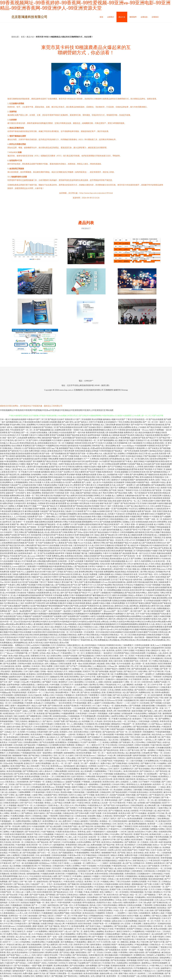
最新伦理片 (159, 716)
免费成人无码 (48, 695)
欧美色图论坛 (13, 464)
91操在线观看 (104, 561)
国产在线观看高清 (113, 950)
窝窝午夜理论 (30, 551)
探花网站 (128, 790)
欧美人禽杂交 (97, 947)
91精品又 (57, 582)
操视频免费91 (114, 456)
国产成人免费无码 (70, 495)
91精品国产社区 (88, 551)
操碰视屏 (4, 451)
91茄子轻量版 (36, 800)
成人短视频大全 (59, 968)
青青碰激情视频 (7, 721)
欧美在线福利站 (22, 952)
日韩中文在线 (126, 456)
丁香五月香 (56, 908)
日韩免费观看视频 (130, 658)
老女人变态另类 (62, 824)
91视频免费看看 (68, 713)
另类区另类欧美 (163, 511)
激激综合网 (104, 973)
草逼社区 (11, 944)
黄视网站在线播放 (72, 490)
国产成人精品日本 (131, 545)
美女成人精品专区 (48, 669)
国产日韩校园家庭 (154, 803)
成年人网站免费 (27, 545)
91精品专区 (17, 973)
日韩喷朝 (132, 774)
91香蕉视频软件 (126, 955)
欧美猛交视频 (10, 453)
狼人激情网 (128, 582)
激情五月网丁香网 (43, 908)
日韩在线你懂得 (70, 937)
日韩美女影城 (81, 816)
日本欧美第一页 (64, 561)
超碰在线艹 (10, 493)
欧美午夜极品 (156, 432)
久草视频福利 (23, 800)
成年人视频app (51, 664)
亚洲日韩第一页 (104, 719)
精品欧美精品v (121, 572)
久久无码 (97, 585)
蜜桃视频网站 (87, 522)
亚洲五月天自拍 (53, 792)
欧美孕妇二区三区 (92, 881)
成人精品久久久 (53, 737)
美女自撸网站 (93, 900)
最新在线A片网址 (129, 498)
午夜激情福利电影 (43, 839)
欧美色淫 (83, 435)
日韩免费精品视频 (114, 590)
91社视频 (149, 837)
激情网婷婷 (113, 577)
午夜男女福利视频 (70, 711)
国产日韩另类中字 (9, 950)
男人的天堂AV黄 (106, 779)
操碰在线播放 (85, 868)
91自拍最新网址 (85, 446)
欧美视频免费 (140, 698)
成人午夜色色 (71, 834)
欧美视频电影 (145, 598)
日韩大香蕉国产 (35, 963)
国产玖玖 (74, 585)
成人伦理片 (37, 719)
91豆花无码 (98, 884)
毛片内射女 (5, 548)
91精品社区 (60, 834)
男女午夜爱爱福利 (159, 769)
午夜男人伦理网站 (73, 866)
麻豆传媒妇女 (82, 766)
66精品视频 (39, 524)
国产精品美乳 (11, 474)
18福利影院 (104, 459)
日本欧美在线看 (53, 564)
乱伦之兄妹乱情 (35, 695)
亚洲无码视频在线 (96, 514)
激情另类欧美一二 (17, 548)
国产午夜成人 (128, 461)
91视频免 (160, 750)
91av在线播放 (91, 501)
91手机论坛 (128, 585)
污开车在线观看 (7, 695)
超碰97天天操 (40, 973)
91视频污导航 (157, 551)
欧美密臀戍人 (164, 776)
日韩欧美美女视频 (130, 537)
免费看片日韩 (68, 595)
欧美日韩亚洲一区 (132, 887)
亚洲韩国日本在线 (114, 645)
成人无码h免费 (33, 766)
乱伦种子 (61, 419)
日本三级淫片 (114, 769)
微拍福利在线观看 (19, 419)
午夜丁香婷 (98, 808)
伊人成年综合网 (87, 829)
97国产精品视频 (149, 456)
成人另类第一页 (138, 664)
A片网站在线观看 (88, 968)
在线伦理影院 (67, 779)
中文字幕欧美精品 (89, 855)
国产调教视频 (34, 923)
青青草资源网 (119, 748)
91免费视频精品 (118, 593)
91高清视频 (58, 674)
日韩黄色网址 (92, 537)
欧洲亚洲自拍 (9, 713)
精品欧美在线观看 (151, 666)
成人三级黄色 (85, 698)
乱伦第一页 (20, 509)
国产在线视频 (105, 522)
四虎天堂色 (54, 971)
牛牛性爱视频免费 (88, 716)
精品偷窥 (101, 664)
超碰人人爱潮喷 (30, 711)
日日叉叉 (84, 839)
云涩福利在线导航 (29, 485)
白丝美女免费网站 (124, 427)
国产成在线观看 (125, 553)
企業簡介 (111, 17)
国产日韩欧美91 (101, 829)
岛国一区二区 (157, 519)
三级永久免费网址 (112, 918)
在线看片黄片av (125, 860)
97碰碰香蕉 (127, 971)
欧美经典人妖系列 (114, 650)
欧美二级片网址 (141, 572)
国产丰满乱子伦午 (97, 908)
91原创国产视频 (134, 464)
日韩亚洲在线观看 (120, 821)
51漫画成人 (167, 495)
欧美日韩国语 (152, 664)
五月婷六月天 (14, 902)
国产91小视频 (86, 950)
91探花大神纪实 (84, 803)
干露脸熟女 (31, 593)
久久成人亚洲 (93, 545)
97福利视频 (10, 910)
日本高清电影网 (60, 474)
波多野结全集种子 (18, 879)
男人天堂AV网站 (138, 742)
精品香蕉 (163, 474)
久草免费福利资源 (145, 716)
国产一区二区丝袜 (41, 758)
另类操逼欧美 (64, 797)
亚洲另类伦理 (81, 695)
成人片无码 (149, 564)
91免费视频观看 (88, 850)
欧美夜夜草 (137, 732)
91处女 (67, 485)
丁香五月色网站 (124, 422)
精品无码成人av (159, 734)
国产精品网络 (106, 585)
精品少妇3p (62, 761)
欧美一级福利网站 (45, 753)
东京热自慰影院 (156, 792)
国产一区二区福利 (29, 432)
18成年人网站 (48, 474)
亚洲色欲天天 (141, 440)
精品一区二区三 (137, 895)
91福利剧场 (54, 469)
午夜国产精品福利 (117, 729)
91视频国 (47, 734)
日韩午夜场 (123, 535)
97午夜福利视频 (64, 461)
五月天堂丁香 (116, 579)
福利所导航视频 (113, 530)
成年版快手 (35, 574)
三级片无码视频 (136, 761)
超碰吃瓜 (110, 498)
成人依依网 (51, 698)
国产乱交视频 (57, 939)
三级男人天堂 (31, 892)
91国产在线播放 (44, 543)
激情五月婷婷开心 (124, 931)
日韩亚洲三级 (68, 947)
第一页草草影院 (145, 556)
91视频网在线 (139, 931)
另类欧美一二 (111, 913)
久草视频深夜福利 (43, 551)
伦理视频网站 (72, 514)
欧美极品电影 (46, 456)
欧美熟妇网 (152, 774)
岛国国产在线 (15, 572)
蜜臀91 (43, 737)
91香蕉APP (31, 419)
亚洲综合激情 (115, 658)
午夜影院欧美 (115, 971)
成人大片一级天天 (133, 561)
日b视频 (108, 495)
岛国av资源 (112, 501)
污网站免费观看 (61, 771)
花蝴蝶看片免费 (110, 427)
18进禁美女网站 (39, 942)
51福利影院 (160, 579)
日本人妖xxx (160, 900)
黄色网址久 (158, 892)
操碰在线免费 (120, 958)
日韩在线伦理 (104, 855)
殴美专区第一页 (39, 858)
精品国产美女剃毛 (127, 435)
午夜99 (106, 553)
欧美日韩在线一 (38, 698)
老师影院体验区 (21, 695)
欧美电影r (69, 900)
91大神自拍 (41, 425)
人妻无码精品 (53, 432)
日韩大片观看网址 (103, 477)
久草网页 (139, 519)
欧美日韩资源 (16, 839)
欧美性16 (153, 488)
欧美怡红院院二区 (160, 443)
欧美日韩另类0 (77, 464)
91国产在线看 (96, 813)
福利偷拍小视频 (109, 419)
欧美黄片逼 (33, 837)
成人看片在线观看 (152, 729)
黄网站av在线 (62, 598)
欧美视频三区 (88, 721)
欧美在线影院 (43, 887)
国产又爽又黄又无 (89, 485)
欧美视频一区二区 (29, 650)
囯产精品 (58, 803)
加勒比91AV (41, 598)
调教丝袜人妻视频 (128, 942)
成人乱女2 (143, 866)
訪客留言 (155, 17)
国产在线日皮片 (75, 587)
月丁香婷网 (34, 653)
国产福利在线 (13, 451)
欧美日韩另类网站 (72, 677)
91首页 (84, 860)
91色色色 (59, 695)
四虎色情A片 (11, 797)
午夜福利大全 (41, 889)
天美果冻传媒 (118, 506)
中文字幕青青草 (135, 679)
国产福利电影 (85, 493)
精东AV (66, 727)
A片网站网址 (151, 566)
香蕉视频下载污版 (80, 553)
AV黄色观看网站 (11, 461)
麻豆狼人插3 (21, 944)
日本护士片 (47, 845)
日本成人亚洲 (121, 900)
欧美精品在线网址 (86, 887)
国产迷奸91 (48, 721)
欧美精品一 (5, 818)
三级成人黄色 (165, 787)
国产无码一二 (40, 516)
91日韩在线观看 (20, 587)
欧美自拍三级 (90, 797)
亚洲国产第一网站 (17, 524)
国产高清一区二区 (124, 732)
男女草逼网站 (81, 805)
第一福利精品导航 (123, 666)
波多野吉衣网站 (118, 716)
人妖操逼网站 (127, 727)
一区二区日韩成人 (130, 721)
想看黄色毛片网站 (102, 834)
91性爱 (6, 834)
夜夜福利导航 (122, 679)
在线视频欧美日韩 (132, 700)
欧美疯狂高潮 (155, 834)
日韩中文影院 (60, 666)
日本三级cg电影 (145, 902)
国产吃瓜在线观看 (47, 742)
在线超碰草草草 (158, 648)
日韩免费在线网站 (31, 742)
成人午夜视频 (60, 514)
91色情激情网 (141, 446)
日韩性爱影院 (137, 871)
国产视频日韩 (74, 884)
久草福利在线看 (22, 648)
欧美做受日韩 (36, 453)
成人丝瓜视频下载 (155, 440)
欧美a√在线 (117, 721)
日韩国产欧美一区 (8, 892)
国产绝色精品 (78, 506)
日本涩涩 (95, 868)
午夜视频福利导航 (29, 753)
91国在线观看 (52, 498)
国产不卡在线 (97, 443)
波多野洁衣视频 (41, 459)
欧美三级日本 (36, 540)
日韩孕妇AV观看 (24, 664)
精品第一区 (73, 818)
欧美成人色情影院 (131, 811)
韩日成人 (156, 556)
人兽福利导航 (118, 569)
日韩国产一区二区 (63, 916)
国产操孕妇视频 (102, 671)
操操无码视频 (19, 543)
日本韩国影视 (31, 929)
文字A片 (78, 929)
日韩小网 (154, 842)
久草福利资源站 (14, 753)
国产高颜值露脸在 (66, 853)
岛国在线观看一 (113, 832)
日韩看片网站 (21, 860)
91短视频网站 (59, 569)
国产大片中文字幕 (70, 488)
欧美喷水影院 (164, 461)
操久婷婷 (90, 488)
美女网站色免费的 (61, 965)
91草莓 (39, 585)
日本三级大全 (93, 530)
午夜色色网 (42, 937)
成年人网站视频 (39, 561)
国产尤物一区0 (66, 905)
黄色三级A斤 (51, 902)
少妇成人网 (148, 929)
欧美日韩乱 (22, 527)
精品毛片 (38, 537)
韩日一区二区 (94, 440)
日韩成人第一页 (58, 456)
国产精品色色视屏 (115, 461)
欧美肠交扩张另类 (146, 493)
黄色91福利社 (154, 593)
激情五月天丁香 (98, 745)
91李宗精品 (105, 558)
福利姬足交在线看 (146, 524)
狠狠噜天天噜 (125, 669)
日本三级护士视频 (32, 671)
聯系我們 (133, 17)
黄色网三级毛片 (83, 579)
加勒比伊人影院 (90, 811)
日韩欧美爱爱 (134, 488)
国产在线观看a (86, 658)
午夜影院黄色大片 (95, 805)
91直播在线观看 (53, 942)
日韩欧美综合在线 (54, 871)
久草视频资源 (166, 645)
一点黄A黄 (71, 734)
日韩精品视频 (148, 790)
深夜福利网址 (34, 488)
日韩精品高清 (82, 519)
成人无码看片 (110, 514)
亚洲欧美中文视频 (65, 603)
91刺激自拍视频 (110, 947)
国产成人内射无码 (67, 425)
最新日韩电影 (61, 811)
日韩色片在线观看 (142, 745)
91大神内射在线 (8, 666)
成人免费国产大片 (67, 524)
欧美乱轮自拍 (89, 913)
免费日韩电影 (34, 451)
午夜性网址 (94, 821)
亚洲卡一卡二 (164, 540)
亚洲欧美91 (110, 679)
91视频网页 (100, 913)
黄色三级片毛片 (112, 488)
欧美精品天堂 (126, 719)
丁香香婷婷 (157, 677)
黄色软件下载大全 (34, 834)
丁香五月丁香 (130, 708)
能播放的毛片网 (57, 677)
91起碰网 (81, 963)
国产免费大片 (40, 590)
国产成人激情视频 (40, 477)
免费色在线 (137, 971)
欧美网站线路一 (152, 787)
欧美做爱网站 (49, 769)
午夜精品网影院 (46, 490)
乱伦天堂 (21, 582)
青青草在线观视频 (140, 879)
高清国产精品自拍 (101, 889)
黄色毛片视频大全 (155, 847)
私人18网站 (5, 813)
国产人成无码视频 (64, 438)
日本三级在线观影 (31, 916)
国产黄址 (140, 837)
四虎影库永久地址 (104, 902)
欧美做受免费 (94, 839)
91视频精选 (131, 729)
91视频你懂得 (99, 488)
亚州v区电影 (82, 918)
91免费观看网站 (100, 771)
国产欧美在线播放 (118, 960)
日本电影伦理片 (20, 503)
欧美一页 (142, 600)
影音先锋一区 (18, 842)
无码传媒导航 (36, 535)
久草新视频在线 (108, 516)
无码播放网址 (141, 897)
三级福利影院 (105, 784)
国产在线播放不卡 (95, 737)
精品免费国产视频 (62, 913)
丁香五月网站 (19, 532)
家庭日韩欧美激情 (144, 708)
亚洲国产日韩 (115, 889)
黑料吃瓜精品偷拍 (55, 477)
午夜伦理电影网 (68, 480)
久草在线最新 (89, 540)
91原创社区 (120, 514)
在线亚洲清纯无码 (29, 887)
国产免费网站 (164, 719)
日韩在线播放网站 (24, 750)
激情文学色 (161, 566)
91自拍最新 (77, 902)
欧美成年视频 (53, 600)
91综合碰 (14, 556)
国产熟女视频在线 (7, 509)
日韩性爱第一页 (64, 973)
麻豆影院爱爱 (61, 503)
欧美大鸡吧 (151, 569)
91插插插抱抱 (74, 716)
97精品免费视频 (142, 944)
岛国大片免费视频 (156, 430)
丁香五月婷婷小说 (137, 737)
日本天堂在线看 (65, 690)
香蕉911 (100, 427)
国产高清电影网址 (121, 509)
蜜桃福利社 (116, 724)
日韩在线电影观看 (146, 900)
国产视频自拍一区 (37, 950)
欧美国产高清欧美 (72, 706)
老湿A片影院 (88, 532)
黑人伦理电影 (6, 971)
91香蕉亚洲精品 (49, 519)
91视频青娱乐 (42, 745)
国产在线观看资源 (26, 459)
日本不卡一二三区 (68, 750)
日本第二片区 (28, 590)
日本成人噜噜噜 (114, 690)
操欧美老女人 (8, 516)
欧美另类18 (49, 960)
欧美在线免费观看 (135, 818)
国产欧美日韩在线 (128, 503)
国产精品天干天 (152, 438)
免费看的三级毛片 (43, 976)
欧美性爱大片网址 (121, 687)
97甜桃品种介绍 (145, 545)
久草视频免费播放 (8, 750)
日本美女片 (63, 963)
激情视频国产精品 (66, 448)
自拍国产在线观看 (70, 656)
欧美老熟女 (162, 908)
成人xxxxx (31, 556)
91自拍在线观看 (66, 432)
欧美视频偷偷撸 (38, 910)
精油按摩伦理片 (24, 706)
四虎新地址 (12, 800)
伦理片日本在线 (34, 797)
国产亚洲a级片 (106, 748)
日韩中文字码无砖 (58, 850)
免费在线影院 (52, 561)
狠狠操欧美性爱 (66, 506)
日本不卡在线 (157, 850)
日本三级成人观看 (97, 535)
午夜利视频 (119, 734)
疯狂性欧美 (131, 779)
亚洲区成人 (78, 574)
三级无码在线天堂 (80, 545)
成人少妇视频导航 (110, 474)
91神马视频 (55, 685)
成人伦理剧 (142, 976)
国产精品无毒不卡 (13, 808)
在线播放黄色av (120, 774)
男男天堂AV (32, 868)
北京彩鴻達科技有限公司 (29, 17)
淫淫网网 (10, 488)
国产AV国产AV (137, 425)
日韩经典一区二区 (53, 740)
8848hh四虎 (14, 748)
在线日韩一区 (94, 837)
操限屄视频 (114, 847)
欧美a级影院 (89, 960)
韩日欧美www (89, 755)
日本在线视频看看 (97, 934)
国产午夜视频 (156, 703)
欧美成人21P (23, 950)
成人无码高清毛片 (68, 509)
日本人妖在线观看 (43, 855)
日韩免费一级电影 (72, 939)
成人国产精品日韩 (86, 826)
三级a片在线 (49, 692)
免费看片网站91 (63, 748)
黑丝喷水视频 (66, 792)
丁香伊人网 (75, 692)
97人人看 (92, 593)
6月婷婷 (150, 690)
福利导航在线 (53, 905)
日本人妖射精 (156, 506)
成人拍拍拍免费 (79, 477)
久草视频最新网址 (21, 482)
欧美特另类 (60, 874)
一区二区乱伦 (52, 853)
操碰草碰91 (166, 968)
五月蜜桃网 (54, 745)
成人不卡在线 (154, 968)
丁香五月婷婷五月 (18, 931)
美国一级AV (7, 438)
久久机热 (83, 456)
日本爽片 (156, 884)
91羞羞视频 (127, 477)
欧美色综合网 (77, 427)
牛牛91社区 (141, 868)
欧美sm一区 (158, 845)
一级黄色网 (154, 482)
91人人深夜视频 (142, 829)
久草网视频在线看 (32, 490)
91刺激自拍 (133, 900)
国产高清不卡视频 (94, 472)
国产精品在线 (43, 842)
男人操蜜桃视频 (24, 474)
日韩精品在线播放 (91, 824)
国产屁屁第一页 (33, 527)
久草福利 (104, 438)
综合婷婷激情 (77, 973)
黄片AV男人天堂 (66, 944)
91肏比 (49, 572)
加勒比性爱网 (44, 435)
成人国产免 (127, 863)
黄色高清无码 (152, 868)
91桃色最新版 (80, 971)
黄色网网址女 (8, 482)
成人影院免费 (157, 934)
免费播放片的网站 (158, 829)
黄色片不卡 (66, 926)
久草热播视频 (48, 834)
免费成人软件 (19, 514)
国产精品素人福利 (57, 758)
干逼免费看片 (74, 860)
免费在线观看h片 (104, 677)
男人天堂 (125, 540)
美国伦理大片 (70, 419)
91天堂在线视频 (104, 866)
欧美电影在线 (49, 530)
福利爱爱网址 (116, 522)
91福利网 (165, 860)
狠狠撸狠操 (53, 690)
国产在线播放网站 (159, 485)
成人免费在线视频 (95, 845)
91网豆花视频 (44, 469)
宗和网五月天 (99, 495)
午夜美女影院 (69, 881)
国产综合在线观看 (156, 419)
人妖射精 (134, 438)
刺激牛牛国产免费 (162, 876)
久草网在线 (94, 459)
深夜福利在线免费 (124, 755)
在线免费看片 (77, 548)
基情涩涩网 (157, 495)
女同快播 (141, 803)
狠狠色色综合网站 (86, 834)
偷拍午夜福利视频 (102, 960)
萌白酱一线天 (137, 553)
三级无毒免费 (148, 558)
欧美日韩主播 (43, 929)
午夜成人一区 (108, 706)
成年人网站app (101, 769)
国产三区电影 (58, 572)
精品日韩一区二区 (146, 921)
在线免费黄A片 (93, 438)
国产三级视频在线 (103, 593)
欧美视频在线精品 (110, 860)
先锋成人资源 (20, 811)
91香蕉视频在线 (76, 824)
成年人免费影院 (14, 855)
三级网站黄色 (84, 976)
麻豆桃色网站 (162, 598)
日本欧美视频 (142, 797)
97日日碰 (160, 813)
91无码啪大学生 (109, 963)
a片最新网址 (160, 955)
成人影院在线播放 (42, 443)
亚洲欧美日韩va (12, 939)
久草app (111, 666)
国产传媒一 (30, 700)
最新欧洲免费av (122, 706)
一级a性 (108, 753)
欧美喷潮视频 (158, 973)
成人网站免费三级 (153, 737)
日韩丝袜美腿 (79, 792)
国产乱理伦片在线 (22, 774)
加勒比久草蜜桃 (117, 855)
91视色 (39, 485)
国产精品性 (52, 419)
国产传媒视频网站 (98, 548)
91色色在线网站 (141, 713)
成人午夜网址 (159, 524)
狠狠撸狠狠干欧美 (109, 853)
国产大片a (122, 818)
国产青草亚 (91, 971)
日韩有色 (121, 758)
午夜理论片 (18, 590)
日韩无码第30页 (153, 858)
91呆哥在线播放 (69, 842)
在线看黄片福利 (81, 685)
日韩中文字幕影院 (138, 687)
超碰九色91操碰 (14, 727)
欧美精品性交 (57, 451)
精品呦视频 (50, 590)
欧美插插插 (62, 818)
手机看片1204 (27, 472)
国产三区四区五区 (94, 963)
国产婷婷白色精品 (96, 787)
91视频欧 (167, 889)
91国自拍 (101, 645)
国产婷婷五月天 (24, 535)
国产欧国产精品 (107, 868)
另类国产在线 (75, 516)
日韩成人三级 (113, 879)
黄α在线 (20, 669)
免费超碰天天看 (155, 713)
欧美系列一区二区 (161, 784)
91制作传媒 (102, 501)
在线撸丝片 (22, 477)
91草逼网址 (78, 876)
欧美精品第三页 (17, 700)
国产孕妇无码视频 (49, 587)
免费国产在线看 (10, 535)
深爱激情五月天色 (38, 656)
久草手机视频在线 (81, 905)
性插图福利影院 (139, 858)
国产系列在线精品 (80, 955)
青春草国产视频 (87, 769)
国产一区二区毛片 (160, 950)
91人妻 (128, 824)
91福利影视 (152, 939)
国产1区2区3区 (77, 889)
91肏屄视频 (21, 845)
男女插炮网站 (68, 858)
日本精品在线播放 (23, 569)
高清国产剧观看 (39, 509)
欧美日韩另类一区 (105, 790)
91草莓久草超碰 (80, 448)
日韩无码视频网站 (127, 532)
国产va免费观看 (75, 482)
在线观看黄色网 (43, 593)
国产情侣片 (83, 593)
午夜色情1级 (141, 939)
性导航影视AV (159, 477)
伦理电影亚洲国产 (128, 480)
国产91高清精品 (14, 432)
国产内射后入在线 (71, 572)
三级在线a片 (102, 755)
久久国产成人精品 (131, 506)
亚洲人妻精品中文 (153, 650)
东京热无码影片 (144, 934)
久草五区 (131, 965)
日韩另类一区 (146, 661)
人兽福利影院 (96, 782)
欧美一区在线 (115, 472)
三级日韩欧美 (157, 530)
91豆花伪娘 (100, 887)
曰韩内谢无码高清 (8, 868)
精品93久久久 (144, 506)
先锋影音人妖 (81, 858)
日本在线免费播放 (72, 769)
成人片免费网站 (42, 971)
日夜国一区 (106, 837)
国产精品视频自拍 (87, 656)
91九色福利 (134, 543)
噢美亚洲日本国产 (57, 931)
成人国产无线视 (145, 543)
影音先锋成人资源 (141, 853)
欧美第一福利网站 (23, 666)
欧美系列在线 (6, 973)
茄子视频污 (131, 440)
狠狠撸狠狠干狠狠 (20, 755)
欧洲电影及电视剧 (136, 787)
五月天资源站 (56, 727)
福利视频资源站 (12, 422)
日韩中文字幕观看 (96, 422)
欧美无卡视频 (133, 916)
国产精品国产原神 (142, 648)
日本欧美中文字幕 (13, 729)
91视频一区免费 (144, 950)
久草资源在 (82, 530)
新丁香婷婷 (51, 973)
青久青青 (12, 569)
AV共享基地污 (35, 913)
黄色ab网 (82, 845)
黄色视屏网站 (142, 498)
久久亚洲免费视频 (130, 921)
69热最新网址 (94, 564)
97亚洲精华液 (149, 425)
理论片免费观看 (39, 687)
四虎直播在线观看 (100, 661)
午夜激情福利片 (99, 832)
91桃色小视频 (93, 598)
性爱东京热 (48, 495)
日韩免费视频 (18, 703)
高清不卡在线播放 (72, 829)
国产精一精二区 (145, 495)
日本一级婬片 (160, 422)
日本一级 (87, 548)
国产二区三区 (42, 419)
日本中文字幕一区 (99, 590)
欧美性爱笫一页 (113, 976)
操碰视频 (124, 472)
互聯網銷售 (78, 390)
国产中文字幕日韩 (156, 671)
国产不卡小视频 (90, 511)
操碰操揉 (63, 600)
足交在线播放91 (110, 422)
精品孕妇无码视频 (92, 506)
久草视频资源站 (132, 453)
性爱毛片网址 (82, 934)
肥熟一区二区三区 (133, 682)
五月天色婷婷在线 (89, 790)
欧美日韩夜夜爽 (165, 664)
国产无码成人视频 (67, 952)
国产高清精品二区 (49, 427)
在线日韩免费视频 (38, 818)
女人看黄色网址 (24, 690)
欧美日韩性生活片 (159, 543)
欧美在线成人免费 (50, 876)
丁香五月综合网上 (115, 771)
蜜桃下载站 (124, 973)
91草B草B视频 (105, 451)
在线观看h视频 (55, 422)
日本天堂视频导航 (120, 443)
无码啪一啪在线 (47, 671)
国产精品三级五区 (47, 916)
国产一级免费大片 (128, 485)
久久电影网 (47, 800)
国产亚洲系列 (140, 690)
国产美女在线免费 (104, 556)
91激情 (102, 598)
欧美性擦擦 (8, 745)
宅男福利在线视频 (30, 824)
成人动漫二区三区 (76, 540)
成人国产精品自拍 (54, 784)
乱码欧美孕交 (134, 763)
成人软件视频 (72, 503)
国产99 (61, 958)
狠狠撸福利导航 (96, 750)
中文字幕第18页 (119, 803)
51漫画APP (107, 527)
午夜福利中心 (115, 829)
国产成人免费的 (124, 839)
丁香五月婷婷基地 (91, 729)
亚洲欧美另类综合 (114, 692)
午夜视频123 (69, 695)
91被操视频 (45, 645)
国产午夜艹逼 (68, 784)
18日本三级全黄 (11, 582)
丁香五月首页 (138, 808)
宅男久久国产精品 (151, 548)
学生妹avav (166, 506)
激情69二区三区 (97, 958)
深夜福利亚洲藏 (148, 706)
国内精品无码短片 (157, 451)
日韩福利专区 (128, 574)
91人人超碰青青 (27, 572)
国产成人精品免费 (54, 826)
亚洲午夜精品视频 (82, 535)
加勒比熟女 (140, 435)
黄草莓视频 (132, 960)
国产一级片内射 (79, 432)
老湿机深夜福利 (90, 664)
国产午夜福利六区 (157, 795)
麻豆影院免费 (104, 579)
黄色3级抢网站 (136, 422)
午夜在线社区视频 (143, 656)
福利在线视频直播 (133, 430)
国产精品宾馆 (127, 834)
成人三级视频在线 (161, 535)
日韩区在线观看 (65, 664)
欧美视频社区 (135, 963)
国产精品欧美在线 (50, 708)
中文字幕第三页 (159, 469)
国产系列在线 (162, 771)
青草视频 (29, 740)
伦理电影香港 (131, 514)
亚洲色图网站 (160, 590)
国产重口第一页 (78, 719)
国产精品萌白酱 (81, 566)
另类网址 (149, 863)
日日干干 (20, 713)
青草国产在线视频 (57, 435)
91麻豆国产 (10, 963)
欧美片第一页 (73, 700)
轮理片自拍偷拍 (116, 537)
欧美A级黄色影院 (145, 537)
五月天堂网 (130, 603)
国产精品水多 (127, 579)
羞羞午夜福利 (159, 937)
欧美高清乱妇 (38, 664)
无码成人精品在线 (25, 758)
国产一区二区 (148, 422)
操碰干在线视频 (66, 971)
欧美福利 (9, 716)
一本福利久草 (124, 947)
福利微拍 (54, 929)
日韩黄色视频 (107, 687)
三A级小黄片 (73, 839)
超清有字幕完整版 (149, 816)
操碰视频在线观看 (27, 958)
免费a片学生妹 (15, 790)
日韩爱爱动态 (11, 758)
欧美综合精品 (143, 792)
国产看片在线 (134, 750)
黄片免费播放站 (67, 942)
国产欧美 (102, 480)
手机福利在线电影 (19, 692)
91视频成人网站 (108, 881)
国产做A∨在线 (111, 908)
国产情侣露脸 (64, 889)
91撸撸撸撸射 (47, 913)
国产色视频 (29, 548)
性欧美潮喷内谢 (124, 711)
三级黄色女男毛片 (149, 923)
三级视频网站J (149, 579)
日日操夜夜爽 (80, 708)
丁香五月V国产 (80, 537)
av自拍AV (35, 645)
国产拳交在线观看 (17, 708)
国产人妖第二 (87, 482)
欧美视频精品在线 (144, 677)
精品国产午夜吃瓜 (95, 858)
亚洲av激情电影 (82, 509)
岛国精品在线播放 (119, 600)
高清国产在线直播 (117, 795)
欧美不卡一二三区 (11, 942)
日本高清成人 (25, 871)
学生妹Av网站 (15, 425)
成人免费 (140, 514)
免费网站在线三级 (147, 692)
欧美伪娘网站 (130, 837)
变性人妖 (73, 422)
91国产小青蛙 (124, 474)
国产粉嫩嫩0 (117, 677)
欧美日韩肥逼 (128, 690)
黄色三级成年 (66, 511)
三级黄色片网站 (18, 530)
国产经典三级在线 (116, 490)
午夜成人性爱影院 (91, 892)
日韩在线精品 (157, 874)
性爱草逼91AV (58, 527)
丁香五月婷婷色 (21, 721)
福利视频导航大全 (136, 821)
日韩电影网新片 (8, 860)
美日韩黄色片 (130, 845)
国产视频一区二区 (95, 734)
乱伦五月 (127, 558)
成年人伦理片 (149, 577)
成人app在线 (153, 453)
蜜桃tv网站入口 (53, 516)
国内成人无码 (95, 905)
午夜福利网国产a (14, 769)
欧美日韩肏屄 (86, 650)
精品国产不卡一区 (25, 805)
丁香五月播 (104, 729)
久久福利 (102, 530)
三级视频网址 (108, 926)
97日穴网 (44, 501)
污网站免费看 (53, 459)
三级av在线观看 (38, 871)
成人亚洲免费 (86, 771)
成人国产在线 (72, 879)
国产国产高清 (109, 805)
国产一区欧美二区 (76, 763)
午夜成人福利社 (17, 929)
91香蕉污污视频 (69, 918)
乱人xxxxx (14, 566)
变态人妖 (20, 892)
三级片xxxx (34, 737)
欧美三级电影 (13, 574)
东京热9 (14, 947)
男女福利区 (6, 671)
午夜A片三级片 (106, 506)
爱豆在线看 (51, 503)
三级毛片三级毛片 (109, 818)
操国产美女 (83, 916)
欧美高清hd (140, 832)
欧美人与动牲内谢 (50, 963)
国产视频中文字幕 (149, 763)
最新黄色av (94, 579)
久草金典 (99, 721)
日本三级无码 (118, 824)
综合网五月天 (69, 472)
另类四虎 (78, 443)
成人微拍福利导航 (74, 600)
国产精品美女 (126, 847)
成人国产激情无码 (130, 692)
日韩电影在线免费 (82, 947)
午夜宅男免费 (69, 451)
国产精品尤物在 (121, 493)
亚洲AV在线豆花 (66, 574)
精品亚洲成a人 (68, 566)
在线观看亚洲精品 (7, 490)
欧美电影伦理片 (165, 821)
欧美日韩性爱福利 (13, 537)
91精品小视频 (104, 603)
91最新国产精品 (143, 482)
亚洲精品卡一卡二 (83, 745)
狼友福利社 (61, 698)
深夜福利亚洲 (106, 569)
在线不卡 (135, 703)
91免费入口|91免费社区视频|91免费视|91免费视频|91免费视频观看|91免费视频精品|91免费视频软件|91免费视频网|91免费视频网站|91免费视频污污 (65, 614)
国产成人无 (146, 887)
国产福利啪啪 (155, 472)
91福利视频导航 (152, 461)
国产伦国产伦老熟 (37, 895)
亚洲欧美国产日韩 (89, 600)
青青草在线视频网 (160, 963)
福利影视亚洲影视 (8, 779)
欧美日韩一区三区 (126, 648)
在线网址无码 (29, 976)
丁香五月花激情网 (119, 527)
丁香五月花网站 (65, 955)
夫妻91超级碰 (114, 713)
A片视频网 (159, 514)
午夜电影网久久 (141, 448)
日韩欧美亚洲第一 (66, 708)
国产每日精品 (34, 755)
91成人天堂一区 (121, 910)
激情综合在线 (43, 685)
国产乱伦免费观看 (47, 553)
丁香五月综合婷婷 (123, 881)
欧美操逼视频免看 (27, 748)
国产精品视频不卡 (64, 669)
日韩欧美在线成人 (70, 871)
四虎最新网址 (118, 842)
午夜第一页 (142, 774)
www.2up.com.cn (66, 390)
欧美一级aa (77, 664)
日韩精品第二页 (151, 821)
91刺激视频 (86, 590)
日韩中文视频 (129, 650)
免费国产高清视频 (28, 585)
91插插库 (166, 427)
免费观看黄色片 (80, 779)
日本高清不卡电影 (99, 879)
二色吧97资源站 (64, 464)
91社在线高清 (128, 467)
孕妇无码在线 (118, 585)
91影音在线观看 (29, 790)
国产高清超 (14, 719)
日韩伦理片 (41, 556)
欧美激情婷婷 (146, 784)
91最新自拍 (63, 498)
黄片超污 (31, 960)
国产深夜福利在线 (8, 858)
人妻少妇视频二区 (53, 509)
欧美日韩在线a (119, 753)
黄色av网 (92, 519)
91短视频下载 (29, 839)
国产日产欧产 (72, 666)
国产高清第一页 (31, 543)
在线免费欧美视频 (116, 432)
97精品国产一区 (128, 724)
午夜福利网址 (67, 653)
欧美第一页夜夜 (73, 430)
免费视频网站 (109, 572)
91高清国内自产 (35, 918)
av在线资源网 (11, 661)
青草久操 (120, 845)
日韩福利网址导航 (73, 551)
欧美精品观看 (116, 863)
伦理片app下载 (52, 448)
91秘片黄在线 (156, 745)
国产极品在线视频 (141, 727)
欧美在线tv (79, 556)
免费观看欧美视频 (164, 674)
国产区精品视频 (30, 853)
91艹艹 (87, 459)
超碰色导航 (146, 734)
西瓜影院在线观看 (23, 453)
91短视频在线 (159, 595)
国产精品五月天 (53, 506)
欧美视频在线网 (32, 863)
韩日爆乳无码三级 (145, 459)
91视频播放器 (16, 905)
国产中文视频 (104, 965)
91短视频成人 (152, 653)
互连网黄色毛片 (127, 769)
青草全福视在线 (146, 477)
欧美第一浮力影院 (129, 950)
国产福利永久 (83, 422)
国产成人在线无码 (44, 577)
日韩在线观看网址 (162, 690)
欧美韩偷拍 (96, 758)
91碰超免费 (150, 590)
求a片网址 (26, 818)
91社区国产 (121, 419)
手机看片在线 (144, 658)
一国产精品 (163, 774)
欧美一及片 (104, 577)
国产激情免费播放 (47, 921)
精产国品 (110, 543)
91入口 (100, 968)
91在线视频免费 (80, 737)
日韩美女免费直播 (138, 566)
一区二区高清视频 (150, 947)
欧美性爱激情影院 (45, 674)
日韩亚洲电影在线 (147, 855)
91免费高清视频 (17, 816)
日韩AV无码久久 (142, 965)
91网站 (155, 661)
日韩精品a (166, 881)
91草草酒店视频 (82, 440)
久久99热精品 (38, 934)
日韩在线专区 (77, 748)
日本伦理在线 (128, 889)
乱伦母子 (101, 766)
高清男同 (29, 603)
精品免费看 (47, 480)
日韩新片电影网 (49, 648)
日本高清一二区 (48, 776)
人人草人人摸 (22, 913)
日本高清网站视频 (145, 845)
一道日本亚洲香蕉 (64, 703)
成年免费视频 (51, 603)
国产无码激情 (155, 797)
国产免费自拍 (27, 813)
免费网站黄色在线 (146, 509)
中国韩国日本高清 (154, 446)
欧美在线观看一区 (27, 829)
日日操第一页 (32, 469)
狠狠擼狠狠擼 (81, 598)
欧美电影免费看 (78, 926)
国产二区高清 (26, 558)
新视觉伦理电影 (124, 871)
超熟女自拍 (117, 921)
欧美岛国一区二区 (83, 527)
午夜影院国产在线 (91, 561)
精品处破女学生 (73, 850)
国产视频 (72, 598)
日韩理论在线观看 (142, 645)
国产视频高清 (72, 453)
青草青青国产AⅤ (59, 879)
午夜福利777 (117, 708)
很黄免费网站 (13, 761)
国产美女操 (19, 776)
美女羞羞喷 (118, 790)
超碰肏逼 (87, 876)
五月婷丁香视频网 (20, 918)
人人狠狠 (99, 682)
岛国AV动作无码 (78, 461)
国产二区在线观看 (84, 419)
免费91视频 (28, 973)
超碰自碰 (40, 748)
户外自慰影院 (15, 430)
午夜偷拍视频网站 (82, 853)
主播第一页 (29, 495)
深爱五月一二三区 (52, 750)
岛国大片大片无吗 (155, 766)
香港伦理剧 (91, 477)
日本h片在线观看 (24, 687)
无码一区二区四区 (127, 656)
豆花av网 (25, 682)
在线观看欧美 (145, 913)
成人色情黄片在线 (164, 488)
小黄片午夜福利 (47, 724)
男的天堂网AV (109, 493)
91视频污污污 (19, 564)
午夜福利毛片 (136, 947)
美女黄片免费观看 (90, 574)
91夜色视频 (39, 803)
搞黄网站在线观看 (46, 522)
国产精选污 (104, 847)
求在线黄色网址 (104, 716)
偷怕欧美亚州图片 (123, 425)
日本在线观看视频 (41, 727)
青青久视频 (96, 516)
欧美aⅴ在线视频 (160, 929)
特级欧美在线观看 (66, 459)
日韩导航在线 (149, 871)
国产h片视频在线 (116, 811)
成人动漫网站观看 (58, 430)
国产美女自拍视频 (54, 813)
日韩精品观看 (130, 482)
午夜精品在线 (77, 729)
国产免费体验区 (139, 847)
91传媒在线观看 (38, 826)
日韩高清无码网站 (145, 926)
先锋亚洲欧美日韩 (96, 955)
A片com (104, 582)
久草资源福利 (50, 761)
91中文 (96, 522)
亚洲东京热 (87, 443)
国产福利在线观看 (139, 669)
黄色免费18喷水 (62, 692)
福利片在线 (103, 811)
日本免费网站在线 (151, 761)
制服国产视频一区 (37, 902)
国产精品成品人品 (74, 721)
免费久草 (162, 740)
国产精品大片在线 (106, 929)
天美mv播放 (71, 758)
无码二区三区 (59, 755)
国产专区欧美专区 (33, 832)
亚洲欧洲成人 (8, 448)
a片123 (132, 540)
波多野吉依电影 (92, 461)
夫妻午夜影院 (96, 732)
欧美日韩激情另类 (18, 834)
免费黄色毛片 (129, 432)
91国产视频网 (46, 527)
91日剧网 (101, 797)
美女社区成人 (66, 548)
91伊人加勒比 (61, 519)
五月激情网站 (25, 761)
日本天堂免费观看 (43, 700)
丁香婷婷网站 (13, 679)
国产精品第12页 (111, 535)
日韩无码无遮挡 (120, 916)
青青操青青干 (118, 598)
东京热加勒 (145, 703)
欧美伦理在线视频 (14, 771)
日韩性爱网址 (162, 522)
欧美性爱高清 (18, 740)
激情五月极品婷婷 (82, 425)
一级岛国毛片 (108, 653)
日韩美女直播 (147, 501)
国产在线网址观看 (82, 524)
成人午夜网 (92, 456)
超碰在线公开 (30, 564)
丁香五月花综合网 (86, 874)
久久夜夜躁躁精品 (8, 913)
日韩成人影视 (46, 451)
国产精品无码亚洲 (108, 524)
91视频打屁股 (27, 808)
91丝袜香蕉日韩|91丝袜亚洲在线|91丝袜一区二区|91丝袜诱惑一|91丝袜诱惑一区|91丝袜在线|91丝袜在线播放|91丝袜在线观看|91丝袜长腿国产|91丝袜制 (94, 632)
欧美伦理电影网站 (160, 459)
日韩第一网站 (43, 711)
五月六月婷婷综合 (59, 645)
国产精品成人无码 (22, 884)
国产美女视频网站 (10, 519)
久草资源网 (136, 923)
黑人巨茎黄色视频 (103, 724)
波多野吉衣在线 (73, 950)
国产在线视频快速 (153, 952)
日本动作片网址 (119, 784)
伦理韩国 (93, 766)
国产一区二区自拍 (96, 952)
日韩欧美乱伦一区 (157, 944)
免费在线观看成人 (29, 685)
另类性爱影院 (130, 874)
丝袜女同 (152, 522)
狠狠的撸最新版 (87, 939)
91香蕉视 (121, 430)
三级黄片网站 (163, 808)
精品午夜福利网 (55, 566)
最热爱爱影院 (55, 711)
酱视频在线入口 (35, 721)
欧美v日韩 (124, 737)
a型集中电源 (71, 679)
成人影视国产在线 (21, 488)
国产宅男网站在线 (31, 771)
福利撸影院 (45, 472)
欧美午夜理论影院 (113, 797)
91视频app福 (5, 692)
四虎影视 (105, 472)
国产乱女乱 (22, 556)
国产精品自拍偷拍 (101, 532)
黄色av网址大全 (96, 453)
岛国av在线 (117, 902)
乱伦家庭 (111, 438)
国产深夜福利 (125, 742)
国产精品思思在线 (127, 939)
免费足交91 (26, 826)
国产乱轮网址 (83, 750)
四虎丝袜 (108, 682)
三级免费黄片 (128, 645)
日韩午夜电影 (53, 729)
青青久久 (123, 750)
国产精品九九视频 (160, 916)
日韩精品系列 (105, 792)
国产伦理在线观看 (112, 727)
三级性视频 (137, 790)
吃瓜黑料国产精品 (122, 653)
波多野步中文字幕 (58, 551)
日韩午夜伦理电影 (47, 824)
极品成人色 (42, 532)
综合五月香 (143, 453)
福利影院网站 (21, 456)
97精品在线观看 (155, 779)
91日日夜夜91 (57, 440)
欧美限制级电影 (57, 847)
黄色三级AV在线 (116, 661)
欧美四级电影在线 (25, 661)
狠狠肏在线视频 (124, 776)
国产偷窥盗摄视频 (43, 430)
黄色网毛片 (63, 682)
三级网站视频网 (104, 574)
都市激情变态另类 (142, 532)
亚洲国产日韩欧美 (39, 690)
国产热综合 (20, 490)
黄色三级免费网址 (34, 493)
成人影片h (97, 482)
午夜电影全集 (10, 467)
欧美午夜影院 (114, 897)
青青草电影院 (155, 918)
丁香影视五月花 (159, 537)
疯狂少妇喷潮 (19, 553)
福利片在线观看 (52, 425)
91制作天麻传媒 (127, 897)
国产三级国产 (115, 503)
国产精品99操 (109, 845)
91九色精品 (31, 732)
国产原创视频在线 (59, 453)
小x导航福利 (164, 574)
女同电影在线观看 (153, 600)
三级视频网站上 (126, 740)
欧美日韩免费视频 (44, 763)
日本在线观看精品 (32, 900)
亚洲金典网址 (25, 719)
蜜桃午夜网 (73, 530)
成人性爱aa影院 (94, 448)
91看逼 (31, 908)
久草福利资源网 (103, 485)
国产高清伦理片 (7, 884)
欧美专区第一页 (160, 926)
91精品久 (108, 916)
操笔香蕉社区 (160, 863)
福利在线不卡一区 (66, 910)
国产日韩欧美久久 (147, 771)
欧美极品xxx (60, 782)
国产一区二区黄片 (123, 524)
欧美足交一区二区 (57, 443)
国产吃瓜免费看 (10, 664)
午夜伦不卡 (33, 435)
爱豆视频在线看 (112, 955)
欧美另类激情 (137, 839)
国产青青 (97, 842)
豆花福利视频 (104, 537)
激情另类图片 (149, 467)
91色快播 (37, 472)
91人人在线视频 (113, 766)
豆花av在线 (8, 763)
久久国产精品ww (156, 724)
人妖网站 (82, 687)
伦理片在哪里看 (62, 530)
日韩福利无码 (46, 574)
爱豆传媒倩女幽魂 (41, 467)
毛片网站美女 (99, 587)
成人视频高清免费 (135, 535)
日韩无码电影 (144, 721)
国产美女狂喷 (12, 895)
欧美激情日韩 (95, 524)
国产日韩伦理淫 (39, 603)
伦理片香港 (137, 582)
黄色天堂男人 (102, 456)
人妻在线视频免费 (111, 808)
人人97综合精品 (20, 516)
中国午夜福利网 (64, 902)
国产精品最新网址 (24, 858)
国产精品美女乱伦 (61, 892)
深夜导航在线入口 (140, 860)
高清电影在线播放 (111, 737)
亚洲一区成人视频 (72, 493)
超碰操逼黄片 (119, 682)
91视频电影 (69, 443)
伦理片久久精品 (76, 795)
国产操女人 (82, 498)
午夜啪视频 (156, 585)
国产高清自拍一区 (131, 556)
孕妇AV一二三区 (123, 703)
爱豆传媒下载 (67, 582)
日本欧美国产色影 (70, 826)
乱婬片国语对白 (78, 776)
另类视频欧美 (141, 540)
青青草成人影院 (84, 832)
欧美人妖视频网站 (17, 551)
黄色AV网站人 (142, 593)
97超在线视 (98, 572)
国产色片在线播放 (22, 965)
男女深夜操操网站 (34, 944)
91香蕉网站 (123, 952)
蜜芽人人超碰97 (94, 703)
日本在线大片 (126, 766)
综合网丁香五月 (131, 937)
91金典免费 (26, 540)
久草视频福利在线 (96, 916)
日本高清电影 (82, 713)
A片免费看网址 (42, 931)
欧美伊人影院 (154, 480)
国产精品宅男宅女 (124, 858)
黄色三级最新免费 (161, 582)
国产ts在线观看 (77, 561)
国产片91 (82, 488)
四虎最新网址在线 (33, 968)
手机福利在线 (111, 685)
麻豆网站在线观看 (32, 511)
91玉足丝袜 (83, 837)
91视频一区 (156, 826)
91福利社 (69, 847)
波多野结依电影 (94, 435)
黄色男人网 (112, 711)
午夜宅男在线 (84, 503)
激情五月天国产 (57, 472)
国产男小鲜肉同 (9, 456)
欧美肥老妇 (70, 556)
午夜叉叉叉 (46, 679)
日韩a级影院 (161, 706)
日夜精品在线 (68, 813)
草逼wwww (161, 569)
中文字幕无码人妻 (10, 440)
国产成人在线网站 (118, 453)
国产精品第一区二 (70, 687)
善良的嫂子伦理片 (163, 855)
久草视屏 (59, 769)
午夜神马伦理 (87, 587)
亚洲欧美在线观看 (163, 467)
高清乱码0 (94, 480)
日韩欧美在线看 (28, 855)
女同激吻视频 (120, 469)
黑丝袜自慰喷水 (116, 558)
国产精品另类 (130, 593)
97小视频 (113, 776)
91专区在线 (94, 503)
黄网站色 (122, 905)
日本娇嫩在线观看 (163, 748)
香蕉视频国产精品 (121, 543)
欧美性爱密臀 (8, 553)
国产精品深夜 (30, 745)
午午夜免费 (13, 958)
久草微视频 (12, 805)
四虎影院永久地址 (52, 934)
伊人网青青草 (76, 485)
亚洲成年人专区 (66, 732)
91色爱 (48, 556)
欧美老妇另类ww (70, 832)
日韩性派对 (24, 737)
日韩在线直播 (46, 900)
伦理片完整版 (58, 490)
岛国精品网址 (123, 963)
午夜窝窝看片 (94, 695)
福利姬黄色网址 (142, 480)
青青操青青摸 (71, 845)
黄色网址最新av (14, 887)
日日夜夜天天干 (67, 685)
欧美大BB (145, 472)
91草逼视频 (58, 595)
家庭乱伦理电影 (92, 451)
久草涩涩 (118, 498)
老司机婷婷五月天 (43, 939)
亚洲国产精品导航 (72, 435)
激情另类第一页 (44, 650)
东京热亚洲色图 (79, 603)
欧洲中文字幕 (44, 850)
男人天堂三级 (137, 666)
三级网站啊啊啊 (24, 792)
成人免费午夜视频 (23, 795)
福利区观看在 (81, 774)
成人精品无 (114, 566)
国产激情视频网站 (107, 440)
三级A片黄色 (133, 913)
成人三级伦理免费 (108, 425)
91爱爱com (17, 498)
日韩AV (59, 918)
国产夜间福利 (45, 879)
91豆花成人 (88, 543)
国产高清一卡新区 (38, 464)
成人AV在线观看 (9, 593)
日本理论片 (166, 866)
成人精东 (118, 868)
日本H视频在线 (157, 658)
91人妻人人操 (71, 837)
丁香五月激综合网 (80, 648)
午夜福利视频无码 (54, 687)
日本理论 (91, 566)
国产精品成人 (64, 719)
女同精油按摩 (127, 713)
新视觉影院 (69, 674)
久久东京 (70, 921)
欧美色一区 (161, 700)
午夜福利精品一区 (121, 761)
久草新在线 (108, 816)
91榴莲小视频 (25, 464)
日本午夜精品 (49, 918)
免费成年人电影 (86, 895)
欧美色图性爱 (38, 750)
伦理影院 (155, 721)
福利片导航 (52, 818)
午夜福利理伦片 (153, 687)
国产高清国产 (16, 711)
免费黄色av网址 (58, 556)
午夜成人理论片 (21, 724)
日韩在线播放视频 (118, 561)
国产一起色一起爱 (55, 937)
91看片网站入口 (157, 965)
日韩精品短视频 (59, 734)
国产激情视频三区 (128, 551)
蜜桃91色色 (149, 514)
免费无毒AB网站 (23, 734)
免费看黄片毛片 (128, 918)
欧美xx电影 (13, 656)
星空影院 (11, 937)
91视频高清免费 (48, 874)
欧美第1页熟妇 (15, 850)
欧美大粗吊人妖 (94, 569)
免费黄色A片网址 (35, 438)
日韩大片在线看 (35, 482)
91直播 (61, 485)
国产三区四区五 (65, 876)
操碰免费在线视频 (98, 711)
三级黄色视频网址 (95, 553)
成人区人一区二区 (60, 763)
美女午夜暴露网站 (68, 934)
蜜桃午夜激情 (38, 926)
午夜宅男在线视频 (161, 837)
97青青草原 (72, 761)
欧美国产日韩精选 (135, 929)
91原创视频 (18, 577)
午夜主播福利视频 (13, 650)
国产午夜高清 (59, 535)
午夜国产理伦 (144, 850)
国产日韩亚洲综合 (45, 569)
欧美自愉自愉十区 (23, 910)
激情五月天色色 (33, 456)
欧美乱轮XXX (44, 847)
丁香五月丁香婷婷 (46, 582)
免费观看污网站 (113, 548)
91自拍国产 (50, 950)
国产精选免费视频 (67, 564)
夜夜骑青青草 (91, 432)
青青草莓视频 (166, 858)
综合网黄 (28, 530)
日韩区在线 (22, 797)
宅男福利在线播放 (143, 551)
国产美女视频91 (140, 766)
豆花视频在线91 (144, 874)
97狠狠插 (68, 553)
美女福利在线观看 (115, 582)
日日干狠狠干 (144, 782)
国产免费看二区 (110, 968)
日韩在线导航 (9, 845)
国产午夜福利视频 (59, 650)
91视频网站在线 (52, 446)
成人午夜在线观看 (26, 422)
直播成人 (50, 782)
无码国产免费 (59, 721)
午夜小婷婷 (164, 698)
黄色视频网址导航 (39, 498)
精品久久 (39, 960)
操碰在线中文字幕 (136, 910)
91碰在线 (148, 435)
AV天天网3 (133, 866)
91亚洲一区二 (124, 908)
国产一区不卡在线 (31, 921)
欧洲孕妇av (93, 779)
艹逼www (9, 653)
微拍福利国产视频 (49, 438)
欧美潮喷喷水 (61, 742)
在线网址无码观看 (139, 881)
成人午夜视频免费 (21, 595)
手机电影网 (18, 763)
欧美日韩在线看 (85, 923)
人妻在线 (133, 926)
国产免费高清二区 (132, 842)
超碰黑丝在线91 (16, 677)
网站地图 (110, 410)
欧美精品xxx (80, 674)
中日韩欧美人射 (15, 853)
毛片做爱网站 (32, 879)
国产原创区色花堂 (79, 438)
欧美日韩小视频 (29, 577)
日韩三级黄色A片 (113, 480)
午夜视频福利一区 (8, 821)
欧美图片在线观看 (41, 422)
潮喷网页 (130, 685)
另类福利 (150, 955)
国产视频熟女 (19, 968)
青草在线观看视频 (27, 889)
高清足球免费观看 (149, 908)
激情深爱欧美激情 (122, 516)
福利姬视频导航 (33, 874)
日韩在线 (17, 448)
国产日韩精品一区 (96, 648)
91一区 (106, 566)
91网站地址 (60, 921)
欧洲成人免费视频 (111, 742)
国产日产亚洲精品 (115, 467)
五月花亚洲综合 (145, 490)
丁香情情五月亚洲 (131, 826)
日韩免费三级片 (70, 803)
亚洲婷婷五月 (39, 740)
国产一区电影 (14, 682)
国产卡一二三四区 (39, 905)
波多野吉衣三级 (9, 522)
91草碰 (30, 477)
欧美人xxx (155, 645)
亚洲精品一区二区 (80, 669)
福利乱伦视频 (165, 666)
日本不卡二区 (23, 440)
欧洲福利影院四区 (60, 860)
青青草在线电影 (111, 800)
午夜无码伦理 (154, 860)
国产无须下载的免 (52, 926)
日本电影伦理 (47, 535)
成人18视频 (142, 569)
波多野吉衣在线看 (134, 758)
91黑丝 (54, 863)
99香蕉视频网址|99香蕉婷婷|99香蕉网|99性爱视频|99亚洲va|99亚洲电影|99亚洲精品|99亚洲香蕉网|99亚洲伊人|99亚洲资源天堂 (53, 410)
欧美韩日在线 (109, 782)
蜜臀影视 (140, 729)
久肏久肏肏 (149, 910)
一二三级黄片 (103, 863)
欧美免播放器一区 (47, 811)
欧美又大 (103, 469)
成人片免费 (124, 530)
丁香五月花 (45, 766)
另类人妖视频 (55, 537)
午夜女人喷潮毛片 (112, 787)
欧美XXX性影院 (101, 874)
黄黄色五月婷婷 (45, 868)
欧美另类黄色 (37, 734)
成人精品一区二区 (130, 459)
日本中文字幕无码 (32, 501)
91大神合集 (68, 477)
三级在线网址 (35, 648)
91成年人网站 (152, 832)
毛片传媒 (148, 892)
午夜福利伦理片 (8, 648)
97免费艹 (147, 519)
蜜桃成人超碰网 (92, 603)
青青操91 (140, 595)
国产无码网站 (136, 558)
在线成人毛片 (11, 732)
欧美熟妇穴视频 (67, 537)
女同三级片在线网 (147, 748)
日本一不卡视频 (76, 892)
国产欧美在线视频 (64, 427)
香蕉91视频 (131, 795)
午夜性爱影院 (120, 929)
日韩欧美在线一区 (62, 724)
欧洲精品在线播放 (53, 779)
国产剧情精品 (95, 425)
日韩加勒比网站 (85, 666)
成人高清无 (164, 653)
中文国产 (84, 742)
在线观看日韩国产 (110, 944)
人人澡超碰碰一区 (78, 863)
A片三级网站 (9, 506)
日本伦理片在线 (66, 545)
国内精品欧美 (70, 766)
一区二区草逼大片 (95, 774)
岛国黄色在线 (72, 698)
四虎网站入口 (95, 818)
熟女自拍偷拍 (86, 516)
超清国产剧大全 (55, 467)
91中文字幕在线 (68, 467)
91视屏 (59, 832)
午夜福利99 (109, 958)
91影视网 (24, 435)
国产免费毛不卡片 (85, 585)
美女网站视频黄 (94, 582)
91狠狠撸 (104, 435)
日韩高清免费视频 (91, 748)
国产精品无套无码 (13, 545)
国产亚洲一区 (166, 669)
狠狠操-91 (147, 516)
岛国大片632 (34, 724)
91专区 (168, 944)
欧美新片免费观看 (67, 745)
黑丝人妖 (10, 952)
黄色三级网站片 (106, 892)
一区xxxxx (145, 430)
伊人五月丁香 (30, 713)
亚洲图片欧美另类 (55, 658)
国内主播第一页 (107, 509)
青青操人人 (49, 803)
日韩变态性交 (73, 895)
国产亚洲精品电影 (78, 897)
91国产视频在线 (48, 832)
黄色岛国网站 (111, 446)
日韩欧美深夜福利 (11, 803)
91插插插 (156, 545)
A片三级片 (97, 706)
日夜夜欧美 (58, 488)
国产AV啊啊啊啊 (23, 779)
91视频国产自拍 (77, 469)
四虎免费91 (144, 451)
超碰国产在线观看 (73, 782)
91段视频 (11, 698)
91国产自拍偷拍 (89, 427)
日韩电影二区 (109, 858)
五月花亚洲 (90, 682)
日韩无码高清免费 (138, 653)
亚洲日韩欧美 (150, 808)
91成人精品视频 (86, 430)
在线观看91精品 (41, 600)
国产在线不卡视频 (114, 826)
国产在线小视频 (71, 543)
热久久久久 (24, 876)
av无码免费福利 (38, 779)
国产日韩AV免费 (82, 813)
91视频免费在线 (138, 587)
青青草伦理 (164, 721)
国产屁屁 (142, 438)
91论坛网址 (115, 834)
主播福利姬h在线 (132, 495)
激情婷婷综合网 (35, 947)
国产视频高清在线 (152, 474)
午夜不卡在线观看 (89, 866)
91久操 (24, 480)
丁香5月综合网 (6, 498)
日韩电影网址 (50, 703)
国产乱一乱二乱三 (134, 501)
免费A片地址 (106, 763)
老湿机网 (152, 813)
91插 (15, 561)
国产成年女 (85, 692)
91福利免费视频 (29, 598)
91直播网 (79, 784)
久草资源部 (161, 871)
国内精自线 (160, 425)
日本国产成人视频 (42, 579)
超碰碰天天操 (69, 440)
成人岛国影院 (63, 540)
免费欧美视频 (70, 527)
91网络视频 (8, 968)
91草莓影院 (130, 448)
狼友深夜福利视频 (156, 879)
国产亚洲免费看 (57, 837)
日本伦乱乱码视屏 (126, 745)
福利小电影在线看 (137, 952)
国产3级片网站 (134, 816)
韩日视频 (28, 509)
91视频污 (96, 876)
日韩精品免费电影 (113, 934)
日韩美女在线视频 (134, 905)
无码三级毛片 (38, 955)
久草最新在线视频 (111, 884)
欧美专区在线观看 (16, 847)
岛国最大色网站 (77, 577)
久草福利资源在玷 (31, 897)
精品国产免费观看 (67, 501)
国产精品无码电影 (154, 427)
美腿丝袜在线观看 (164, 553)
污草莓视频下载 (21, 653)
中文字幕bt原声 (145, 530)
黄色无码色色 (28, 769)
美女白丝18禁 (40, 572)
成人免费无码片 (66, 821)
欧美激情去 (31, 674)
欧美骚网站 (69, 569)
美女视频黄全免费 (134, 511)
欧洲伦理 (4, 790)
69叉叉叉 (108, 595)
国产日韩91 (33, 440)
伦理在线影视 (148, 535)
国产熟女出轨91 (56, 887)
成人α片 (69, 931)
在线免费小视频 (32, 522)
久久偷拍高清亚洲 (161, 509)
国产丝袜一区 (83, 453)
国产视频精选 (150, 895)
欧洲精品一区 (106, 821)
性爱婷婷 (42, 503)
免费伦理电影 (8, 503)
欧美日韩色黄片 (118, 448)
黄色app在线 (24, 656)
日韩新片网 (47, 716)
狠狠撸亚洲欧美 (25, 427)
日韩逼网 (166, 440)
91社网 (123, 511)
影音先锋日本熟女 (82, 732)
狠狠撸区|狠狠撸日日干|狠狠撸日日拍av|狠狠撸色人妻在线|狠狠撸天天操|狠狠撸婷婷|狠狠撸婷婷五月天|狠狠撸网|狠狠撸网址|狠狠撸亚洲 (92, 624)
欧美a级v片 (39, 703)
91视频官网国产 (136, 516)
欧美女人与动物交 (139, 427)
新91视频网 (38, 461)
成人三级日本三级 (49, 797)
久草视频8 (19, 506)
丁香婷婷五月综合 (131, 490)
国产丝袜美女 (154, 448)
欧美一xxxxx (122, 446)
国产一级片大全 (74, 790)
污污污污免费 (15, 540)
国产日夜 (148, 884)
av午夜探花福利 (27, 537)
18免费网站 (163, 839)
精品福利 (163, 556)
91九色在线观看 (7, 561)
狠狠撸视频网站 (34, 860)
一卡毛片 (49, 884)
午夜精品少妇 (77, 960)
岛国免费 (31, 516)
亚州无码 (107, 721)
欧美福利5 (137, 719)
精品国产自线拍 (116, 671)
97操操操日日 (32, 811)
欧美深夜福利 (13, 737)
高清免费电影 (93, 897)
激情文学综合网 (51, 955)
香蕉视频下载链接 (63, 787)
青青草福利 (63, 795)
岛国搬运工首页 (129, 522)
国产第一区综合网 (13, 826)
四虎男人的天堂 (115, 850)
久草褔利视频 (92, 674)
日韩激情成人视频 (40, 816)
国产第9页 (134, 530)
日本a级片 (93, 713)
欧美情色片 (47, 860)
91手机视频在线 (141, 968)
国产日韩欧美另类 (55, 706)
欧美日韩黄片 (126, 879)
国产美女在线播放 (143, 769)
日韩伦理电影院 (137, 805)
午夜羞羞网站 (81, 942)
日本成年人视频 (111, 952)
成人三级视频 (85, 879)
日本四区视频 (16, 976)
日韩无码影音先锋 (23, 698)
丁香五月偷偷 (54, 897)
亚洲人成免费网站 (29, 425)
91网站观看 (90, 776)
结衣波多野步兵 (123, 805)
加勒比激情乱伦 (74, 645)
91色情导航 (134, 674)
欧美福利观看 (86, 884)
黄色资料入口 (70, 579)
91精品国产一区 (37, 884)
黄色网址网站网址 (86, 572)
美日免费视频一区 (70, 740)
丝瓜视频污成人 (49, 585)
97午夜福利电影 (39, 792)
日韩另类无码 (147, 682)
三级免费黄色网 (132, 748)
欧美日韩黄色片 (81, 558)
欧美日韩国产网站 (18, 766)
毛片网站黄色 (10, 603)
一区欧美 (7, 837)
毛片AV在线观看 (124, 664)
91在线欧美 (89, 724)
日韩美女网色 (75, 727)
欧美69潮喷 (41, 448)
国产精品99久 (80, 847)
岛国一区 (32, 881)
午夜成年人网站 (14, 585)
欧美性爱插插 (106, 448)
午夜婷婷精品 (106, 824)
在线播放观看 (38, 530)
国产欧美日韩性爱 (94, 921)
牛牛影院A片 (114, 532)
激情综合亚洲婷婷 (116, 937)
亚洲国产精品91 (111, 669)
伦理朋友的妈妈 (142, 522)
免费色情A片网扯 (61, 522)
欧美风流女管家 (141, 889)
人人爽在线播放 (77, 724)
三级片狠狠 (70, 800)
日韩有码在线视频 (59, 855)
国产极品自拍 (65, 577)
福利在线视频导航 (162, 587)
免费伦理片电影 (131, 855)
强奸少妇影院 (20, 716)
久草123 (130, 564)
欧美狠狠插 (72, 519)
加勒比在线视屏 (90, 556)
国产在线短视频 (32, 582)
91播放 (154, 598)
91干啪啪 (109, 598)
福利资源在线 (73, 446)
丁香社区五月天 (7, 960)
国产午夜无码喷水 (96, 918)
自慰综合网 (5, 879)
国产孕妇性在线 (71, 976)
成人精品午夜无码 (162, 811)
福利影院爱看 (7, 824)
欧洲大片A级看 (58, 679)
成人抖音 (53, 593)
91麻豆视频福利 (17, 832)
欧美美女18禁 (125, 813)
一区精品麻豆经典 (11, 459)
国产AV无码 (20, 467)
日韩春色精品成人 (100, 740)
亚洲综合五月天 (43, 677)
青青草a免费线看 (162, 692)
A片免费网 (11, 687)
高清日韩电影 (161, 577)
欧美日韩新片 (159, 758)
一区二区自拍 (164, 753)
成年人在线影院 (122, 782)
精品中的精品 (137, 456)
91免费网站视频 (121, 674)
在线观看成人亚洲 (98, 692)
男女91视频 (155, 532)
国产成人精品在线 (101, 658)
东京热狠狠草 (119, 482)
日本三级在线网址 (77, 682)
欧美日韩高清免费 (113, 551)
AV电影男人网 (105, 708)
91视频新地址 (139, 585)
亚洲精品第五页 (18, 511)
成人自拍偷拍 (11, 792)
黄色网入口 (16, 813)
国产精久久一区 (93, 761)
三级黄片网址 (37, 795)
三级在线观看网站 (58, 808)
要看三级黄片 (11, 706)
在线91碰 (73, 963)
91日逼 (148, 585)
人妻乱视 (106, 453)
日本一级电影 (130, 519)
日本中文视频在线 (107, 545)
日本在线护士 (21, 493)
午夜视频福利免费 (81, 595)
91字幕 (74, 916)
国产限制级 (51, 895)
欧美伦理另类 (17, 600)
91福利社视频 (162, 503)
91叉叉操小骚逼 (130, 569)
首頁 (101, 17)
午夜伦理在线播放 (110, 905)
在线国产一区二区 (143, 695)
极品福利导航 (148, 582)
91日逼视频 (114, 553)
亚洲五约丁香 (89, 671)
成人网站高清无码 (125, 968)
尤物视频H (24, 679)
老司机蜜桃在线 (116, 459)
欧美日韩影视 (119, 779)
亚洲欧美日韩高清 (93, 653)
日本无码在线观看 (110, 813)
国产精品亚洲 (55, 511)
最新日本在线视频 (120, 595)
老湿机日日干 (29, 763)
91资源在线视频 (75, 522)
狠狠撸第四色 (132, 600)
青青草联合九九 (133, 784)
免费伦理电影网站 (24, 821)
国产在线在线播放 (77, 965)
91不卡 (99, 942)
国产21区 (41, 853)
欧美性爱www (57, 766)
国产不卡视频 (89, 795)
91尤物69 (157, 501)
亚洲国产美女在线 (141, 834)
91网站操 (124, 787)
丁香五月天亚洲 (81, 569)
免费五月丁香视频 (147, 527)
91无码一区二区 (161, 921)
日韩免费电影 (116, 477)
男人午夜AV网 (143, 942)
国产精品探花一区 (52, 524)
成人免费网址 (145, 916)
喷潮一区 (135, 524)
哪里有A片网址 (100, 543)
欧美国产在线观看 (14, 658)
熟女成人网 (60, 923)
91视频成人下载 (24, 519)
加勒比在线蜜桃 (75, 671)
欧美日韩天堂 (113, 895)
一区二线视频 (84, 711)
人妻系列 (29, 467)
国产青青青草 (47, 595)
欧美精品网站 (100, 826)
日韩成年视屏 (42, 732)
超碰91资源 (122, 501)
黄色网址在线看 (52, 952)
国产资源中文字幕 (157, 942)
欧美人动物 (31, 937)
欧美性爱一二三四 (99, 698)
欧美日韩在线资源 (151, 958)
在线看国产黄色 (51, 795)
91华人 (86, 464)
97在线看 (132, 792)
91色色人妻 (164, 482)
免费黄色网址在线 (17, 495)
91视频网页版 (72, 874)
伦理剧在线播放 (160, 905)
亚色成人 (30, 971)
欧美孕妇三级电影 (133, 734)
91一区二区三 (79, 653)
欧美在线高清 (145, 826)
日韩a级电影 (15, 558)
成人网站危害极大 (14, 921)
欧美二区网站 (52, 774)
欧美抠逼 (41, 713)
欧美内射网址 (19, 501)
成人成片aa (20, 937)
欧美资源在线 (11, 690)
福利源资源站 (82, 800)
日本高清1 (36, 666)
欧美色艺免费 (102, 971)
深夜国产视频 (76, 590)
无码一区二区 (98, 753)
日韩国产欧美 (107, 761)
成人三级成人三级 (7, 469)
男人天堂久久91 (67, 805)
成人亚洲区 (144, 488)
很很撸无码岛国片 (54, 858)
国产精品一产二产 (8, 734)
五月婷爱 (21, 732)
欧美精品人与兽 (99, 650)
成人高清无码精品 (89, 645)
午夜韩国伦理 (72, 923)
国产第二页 (78, 931)
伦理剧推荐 (119, 545)
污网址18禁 (164, 593)
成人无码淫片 (58, 900)
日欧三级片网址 (114, 698)
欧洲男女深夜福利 (59, 700)
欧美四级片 (83, 871)
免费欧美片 (37, 821)
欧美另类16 (106, 842)
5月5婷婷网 (71, 661)
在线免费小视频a (95, 816)
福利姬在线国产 (19, 971)
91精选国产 (44, 511)
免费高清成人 (78, 690)
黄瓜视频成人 (32, 503)
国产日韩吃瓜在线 (59, 839)
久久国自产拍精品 (82, 480)
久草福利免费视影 (118, 603)
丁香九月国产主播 (80, 582)
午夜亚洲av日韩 (74, 855)
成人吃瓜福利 (146, 464)
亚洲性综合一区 (15, 916)
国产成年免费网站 (137, 474)
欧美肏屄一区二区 (32, 553)
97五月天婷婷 (141, 503)
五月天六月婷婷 (155, 889)
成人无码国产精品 (41, 661)
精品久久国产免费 (39, 706)
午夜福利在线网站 (50, 485)
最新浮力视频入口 (80, 787)
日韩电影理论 (47, 755)
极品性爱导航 (132, 469)
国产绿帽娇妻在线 (34, 716)
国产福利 (103, 897)
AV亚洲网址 (104, 490)
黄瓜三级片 (5, 947)
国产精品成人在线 (34, 480)
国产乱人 (91, 498)
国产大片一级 (18, 863)
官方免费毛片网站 (11, 934)
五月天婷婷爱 (78, 511)
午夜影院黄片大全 (153, 931)
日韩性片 (99, 656)
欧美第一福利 (149, 679)
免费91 (104, 467)
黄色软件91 (73, 498)
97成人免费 (24, 895)
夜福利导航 (99, 700)
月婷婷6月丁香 (100, 895)
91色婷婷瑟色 (107, 482)
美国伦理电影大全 (67, 816)
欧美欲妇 (25, 902)
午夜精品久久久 (150, 971)
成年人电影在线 (111, 648)
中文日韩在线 (112, 745)
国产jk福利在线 (109, 732)
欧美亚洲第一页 (158, 887)
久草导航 (89, 889)
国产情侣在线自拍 (24, 784)
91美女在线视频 (163, 456)
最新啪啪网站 (70, 753)
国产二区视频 (125, 800)
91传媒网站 (162, 763)
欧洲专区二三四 (145, 973)
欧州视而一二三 (95, 742)
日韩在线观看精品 (116, 519)
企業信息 (144, 17)
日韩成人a (131, 595)
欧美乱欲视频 (101, 498)
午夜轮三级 (132, 803)
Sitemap (125, 390)
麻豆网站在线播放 (84, 661)
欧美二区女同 (139, 574)
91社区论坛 (133, 509)
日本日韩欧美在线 (57, 579)
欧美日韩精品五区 (96, 669)
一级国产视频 (36, 965)
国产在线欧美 (154, 866)
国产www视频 (37, 558)
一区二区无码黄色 (122, 892)
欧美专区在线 (74, 771)
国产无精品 (14, 881)
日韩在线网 (152, 503)
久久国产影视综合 (29, 448)
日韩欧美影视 (50, 748)
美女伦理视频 (97, 419)
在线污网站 (143, 671)
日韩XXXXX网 (125, 808)
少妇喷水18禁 (96, 527)
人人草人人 (26, 955)
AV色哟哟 (101, 511)
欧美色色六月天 (14, 435)
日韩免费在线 (149, 818)
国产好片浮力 (15, 480)
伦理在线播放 (42, 432)
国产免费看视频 (31, 532)
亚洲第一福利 (38, 761)
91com (81, 543)
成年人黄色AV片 (46, 771)
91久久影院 (24, 451)
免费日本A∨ (91, 863)
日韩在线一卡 (41, 958)
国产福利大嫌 (110, 871)
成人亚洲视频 (15, 866)
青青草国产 (12, 527)
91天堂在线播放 (87, 700)
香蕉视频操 (103, 713)
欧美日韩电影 (125, 884)
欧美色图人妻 (103, 432)
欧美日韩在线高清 (131, 771)
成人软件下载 (68, 908)
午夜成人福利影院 (81, 821)
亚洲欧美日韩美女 (30, 850)
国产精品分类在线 (50, 461)
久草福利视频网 (45, 440)
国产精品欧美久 (56, 881)
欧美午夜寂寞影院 (155, 498)
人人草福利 (84, 818)
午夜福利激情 (20, 960)
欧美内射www (9, 926)
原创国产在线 (153, 698)
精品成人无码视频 (156, 572)
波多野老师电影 (14, 685)
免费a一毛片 (133, 493)
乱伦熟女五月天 (111, 430)
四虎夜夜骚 (90, 690)
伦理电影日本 (139, 863)
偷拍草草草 (60, 553)
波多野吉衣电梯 (164, 971)
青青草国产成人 (99, 446)
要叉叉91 (78, 910)
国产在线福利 (63, 587)
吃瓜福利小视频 (95, 467)
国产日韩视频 (135, 706)
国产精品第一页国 (149, 511)
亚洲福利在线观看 (118, 965)
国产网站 (135, 477)
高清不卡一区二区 (22, 787)
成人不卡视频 (153, 669)
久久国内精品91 (40, 805)
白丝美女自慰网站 (15, 598)
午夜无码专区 (86, 706)
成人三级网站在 (118, 495)
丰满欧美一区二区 (27, 939)
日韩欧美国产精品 (154, 742)
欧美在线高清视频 (91, 973)
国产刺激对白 (28, 600)
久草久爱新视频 (158, 656)
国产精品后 (124, 895)
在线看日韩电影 (48, 923)
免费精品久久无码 (23, 645)
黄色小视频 (111, 664)
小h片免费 (103, 461)
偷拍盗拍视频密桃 (57, 661)
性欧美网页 (96, 853)
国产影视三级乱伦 (125, 853)
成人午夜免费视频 (123, 438)
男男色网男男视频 (10, 876)
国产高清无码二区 (96, 800)
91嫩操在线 (119, 887)
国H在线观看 (108, 734)
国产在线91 (94, 490)
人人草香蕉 (139, 467)
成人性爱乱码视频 (90, 929)
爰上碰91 (61, 593)
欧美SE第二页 (166, 545)
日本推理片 (8, 532)
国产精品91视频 (81, 564)
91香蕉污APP (118, 556)
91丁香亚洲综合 (45, 866)
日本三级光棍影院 (135, 443)
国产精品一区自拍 (114, 540)
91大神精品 (148, 443)
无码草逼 (47, 947)
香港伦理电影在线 (27, 443)
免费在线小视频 (82, 467)
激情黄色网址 (17, 671)
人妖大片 (122, 577)
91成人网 (112, 755)
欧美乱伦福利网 (43, 790)
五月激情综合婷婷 (37, 952)
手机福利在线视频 (19, 837)
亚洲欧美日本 (29, 677)
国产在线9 (156, 464)
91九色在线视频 (53, 545)
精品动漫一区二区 (43, 829)
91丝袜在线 (166, 558)
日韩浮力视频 (106, 695)
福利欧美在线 (139, 564)
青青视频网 (58, 753)
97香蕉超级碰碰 (162, 527)
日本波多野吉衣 (102, 519)
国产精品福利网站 (53, 713)
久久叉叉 (46, 537)
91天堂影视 (131, 577)
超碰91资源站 (27, 729)
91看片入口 (30, 579)
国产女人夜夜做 (58, 543)
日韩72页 (78, 755)
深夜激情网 (65, 729)
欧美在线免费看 (46, 488)
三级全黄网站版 (163, 818)
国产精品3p (5, 556)
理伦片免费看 (47, 666)
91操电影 (99, 566)
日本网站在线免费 (112, 464)
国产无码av (78, 532)
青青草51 (157, 558)
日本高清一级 (25, 934)
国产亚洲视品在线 (63, 585)
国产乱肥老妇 (164, 548)
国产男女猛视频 (58, 558)
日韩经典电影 (155, 960)
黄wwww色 (14, 443)
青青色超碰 (99, 727)
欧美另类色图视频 (155, 897)
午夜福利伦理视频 (70, 868)
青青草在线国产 (120, 816)
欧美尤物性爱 (157, 695)
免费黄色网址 (25, 574)
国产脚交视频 (57, 976)
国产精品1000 (40, 545)
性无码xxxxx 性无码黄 (114, 700)
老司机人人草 (151, 740)
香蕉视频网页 (149, 732)
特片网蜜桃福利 (40, 729)
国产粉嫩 (47, 558)
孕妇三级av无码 (41, 548)
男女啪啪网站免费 (135, 958)
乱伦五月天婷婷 (150, 553)
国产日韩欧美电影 (72, 456)
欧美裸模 (156, 435)
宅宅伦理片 (57, 868)
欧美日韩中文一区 (13, 472)
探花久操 (43, 897)
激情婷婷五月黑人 (155, 976)
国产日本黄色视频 (11, 829)
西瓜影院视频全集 (34, 587)
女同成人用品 (45, 653)
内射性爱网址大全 (148, 561)
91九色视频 (108, 443)
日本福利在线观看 (24, 926)
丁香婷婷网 (53, 816)
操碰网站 (100, 931)
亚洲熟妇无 (81, 734)
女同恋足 (80, 881)
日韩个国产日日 (84, 758)
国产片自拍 (84, 490)
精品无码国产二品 (91, 577)
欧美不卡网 (135, 908)
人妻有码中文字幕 (109, 839)
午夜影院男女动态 (119, 866)
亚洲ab (100, 474)
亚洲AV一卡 (20, 522)
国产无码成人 (21, 963)
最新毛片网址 (90, 931)
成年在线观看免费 (104, 600)
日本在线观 (18, 745)
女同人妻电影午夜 (98, 976)
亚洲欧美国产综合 (131, 661)
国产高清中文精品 (93, 926)
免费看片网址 (71, 958)
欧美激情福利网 (35, 595)
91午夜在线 (150, 587)
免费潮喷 (123, 464)
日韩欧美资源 (129, 677)
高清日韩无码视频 (85, 495)
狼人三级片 (20, 603)
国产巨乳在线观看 (132, 451)
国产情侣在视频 (121, 926)
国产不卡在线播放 (139, 813)
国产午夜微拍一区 (37, 782)
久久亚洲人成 (47, 482)
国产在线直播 (152, 540)
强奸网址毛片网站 (97, 685)
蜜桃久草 (91, 942)
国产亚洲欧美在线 (161, 902)
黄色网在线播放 (125, 587)
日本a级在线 (21, 593)
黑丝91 (28, 816)
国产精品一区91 (152, 574)
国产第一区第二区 (160, 708)
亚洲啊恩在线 (139, 955)
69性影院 (63, 446)
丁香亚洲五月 (91, 719)
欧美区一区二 (156, 853)
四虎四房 (55, 574)
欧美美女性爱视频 (84, 753)
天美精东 (145, 842)
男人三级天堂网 (95, 860)
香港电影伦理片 (48, 493)
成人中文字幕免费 (25, 561)
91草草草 (120, 876)
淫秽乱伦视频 (57, 829)
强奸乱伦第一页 (145, 937)
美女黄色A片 (110, 931)
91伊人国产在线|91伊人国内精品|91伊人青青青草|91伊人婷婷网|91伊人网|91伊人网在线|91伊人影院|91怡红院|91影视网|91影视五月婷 (106, 619)
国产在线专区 (55, 842)
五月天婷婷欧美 (135, 472)
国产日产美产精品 (47, 514)
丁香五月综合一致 (150, 719)
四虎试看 (162, 453)
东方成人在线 (115, 485)
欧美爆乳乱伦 (80, 900)
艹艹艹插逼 (41, 506)
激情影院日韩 (120, 564)
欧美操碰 (131, 572)
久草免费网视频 (128, 829)
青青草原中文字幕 (82, 944)
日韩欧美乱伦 (31, 842)
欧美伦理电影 (142, 724)
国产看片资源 (51, 464)
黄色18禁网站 (83, 514)
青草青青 (159, 790)
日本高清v (126, 590)
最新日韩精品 (139, 461)
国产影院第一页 (159, 490)
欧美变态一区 (143, 419)
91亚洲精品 (140, 650)
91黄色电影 (60, 493)
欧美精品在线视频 (18, 674)
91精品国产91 (15, 485)
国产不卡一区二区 (64, 648)
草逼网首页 (27, 446)
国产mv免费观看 (73, 968)
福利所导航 (138, 579)
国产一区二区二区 (28, 430)
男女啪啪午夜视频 (74, 474)
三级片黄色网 (59, 800)
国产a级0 (65, 422)
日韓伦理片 (147, 758)
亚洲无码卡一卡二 (35, 692)
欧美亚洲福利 (129, 868)
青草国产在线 (143, 960)
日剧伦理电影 (76, 913)
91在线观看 (51, 598)
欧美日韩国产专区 (130, 850)
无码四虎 (111, 469)
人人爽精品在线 (100, 666)
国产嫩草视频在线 (96, 595)
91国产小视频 (125, 566)
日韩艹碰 (82, 761)
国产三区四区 (101, 690)
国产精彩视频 (165, 448)
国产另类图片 (72, 808)
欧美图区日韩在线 (18, 874)
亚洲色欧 (27, 905)
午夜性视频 (108, 774)
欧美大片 (133, 973)
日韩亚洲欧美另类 (63, 776)
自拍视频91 (79, 459)
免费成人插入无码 (129, 934)
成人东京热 (113, 740)
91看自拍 (7, 740)
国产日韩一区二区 (97, 464)
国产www (140, 577)
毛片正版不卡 (73, 650)
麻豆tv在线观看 (10, 477)
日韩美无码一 (139, 740)
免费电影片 (123, 488)
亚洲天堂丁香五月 (113, 511)
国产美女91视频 (72, 593)
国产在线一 (46, 453)
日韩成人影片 (97, 493)
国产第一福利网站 (148, 750)
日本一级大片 (5, 419)
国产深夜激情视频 (163, 910)
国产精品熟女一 (118, 451)
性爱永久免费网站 (84, 679)
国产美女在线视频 (92, 469)
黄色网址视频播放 (32, 514)
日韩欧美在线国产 (25, 461)
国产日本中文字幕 (88, 677)
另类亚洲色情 (80, 451)
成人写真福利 (8, 501)
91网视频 (4, 677)
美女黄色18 (69, 535)
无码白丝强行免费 (107, 564)
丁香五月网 (39, 495)
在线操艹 (31, 931)
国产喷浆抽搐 (137, 548)
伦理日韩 (107, 942)
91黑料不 (55, 577)
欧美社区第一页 (162, 561)
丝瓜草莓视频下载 (58, 790)
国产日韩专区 (101, 850)
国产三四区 (167, 782)
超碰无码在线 (100, 551)
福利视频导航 (59, 845)
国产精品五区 (128, 698)
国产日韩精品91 (39, 446)
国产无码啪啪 (152, 776)
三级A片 (34, 569)
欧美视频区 (60, 950)
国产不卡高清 (80, 501)
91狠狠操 (107, 921)
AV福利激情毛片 (111, 587)
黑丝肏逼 (27, 658)
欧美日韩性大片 (102, 795)
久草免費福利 (36, 787)
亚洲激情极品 (74, 742)
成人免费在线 (54, 501)
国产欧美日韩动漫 (75, 811)
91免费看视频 (43, 566)
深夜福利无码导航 (8, 669)
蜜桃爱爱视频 (98, 430)
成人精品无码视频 (142, 432)
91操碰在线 (36, 427)
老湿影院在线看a (60, 716)
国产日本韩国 (131, 716)
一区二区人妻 (152, 800)
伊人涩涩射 (27, 498)
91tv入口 (11, 900)
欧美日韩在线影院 (39, 658)
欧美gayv (131, 446)
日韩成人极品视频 (162, 564)
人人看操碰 (56, 480)
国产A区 (116, 695)
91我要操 (156, 516)
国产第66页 (64, 516)
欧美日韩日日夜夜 (111, 656)
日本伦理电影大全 (50, 719)
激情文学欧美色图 (41, 808)
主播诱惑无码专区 (132, 598)
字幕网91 (114, 939)
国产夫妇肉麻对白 (32, 669)
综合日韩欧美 (17, 446)
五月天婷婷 (148, 595)
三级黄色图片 (31, 566)
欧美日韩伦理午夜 (137, 590)
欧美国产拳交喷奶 (145, 469)
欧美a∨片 (56, 653)
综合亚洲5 (18, 824)
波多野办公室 (13, 889)
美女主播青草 (81, 472)
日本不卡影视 (63, 863)
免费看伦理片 (99, 679)
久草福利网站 (25, 942)
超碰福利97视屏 (18, 579)
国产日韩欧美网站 (66, 532)
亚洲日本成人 (54, 805)
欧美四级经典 (23, 782)
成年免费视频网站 (143, 485)
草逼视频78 (58, 495)
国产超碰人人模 (151, 711)
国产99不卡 (29, 524)
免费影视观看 (65, 469)
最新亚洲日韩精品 (161, 493)
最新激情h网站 (125, 548)
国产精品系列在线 (111, 750)
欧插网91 (122, 913)
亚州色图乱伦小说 (61, 482)
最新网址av (147, 963)
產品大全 (122, 17)
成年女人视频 (12, 427)
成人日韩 (159, 679)
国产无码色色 (36, 519)
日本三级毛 (21, 868)
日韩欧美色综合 (54, 548)
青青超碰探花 (102, 776)
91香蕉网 (29, 703)
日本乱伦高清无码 (62, 590)
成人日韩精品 (116, 574)
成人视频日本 (120, 440)
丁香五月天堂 (131, 419)
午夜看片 (116, 719)
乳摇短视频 (65, 897)
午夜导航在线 (94, 509)
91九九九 (38, 769)
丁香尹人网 (162, 895)
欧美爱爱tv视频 (133, 527)
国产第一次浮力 (138, 800)
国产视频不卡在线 (50, 682)
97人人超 (121, 685)
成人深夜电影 (114, 435)
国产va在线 (54, 732)
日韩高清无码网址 (105, 910)
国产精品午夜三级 (106, 674)
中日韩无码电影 (147, 811)
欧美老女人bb (21, 469)
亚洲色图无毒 (6, 755)
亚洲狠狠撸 (52, 958)
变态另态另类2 (93, 558)
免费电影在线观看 (89, 474)
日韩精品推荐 (101, 540)
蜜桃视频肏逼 (138, 884)
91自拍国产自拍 (16, 742)
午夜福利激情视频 (163, 732)
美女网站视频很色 (139, 824)
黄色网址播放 (155, 727)
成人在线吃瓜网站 (49, 540)
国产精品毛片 (27, 727)
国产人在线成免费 (20, 438)
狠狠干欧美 (104, 503)
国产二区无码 (8, 587)
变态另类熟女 (88, 727)
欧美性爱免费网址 (107, 900)
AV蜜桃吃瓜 (41, 564)
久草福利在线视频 (72, 658)
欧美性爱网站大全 (50, 821)
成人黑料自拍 (53, 532)
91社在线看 (69, 558)
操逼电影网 (15, 818)
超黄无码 (22, 566)
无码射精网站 (36, 474)
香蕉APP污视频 (30, 506)
